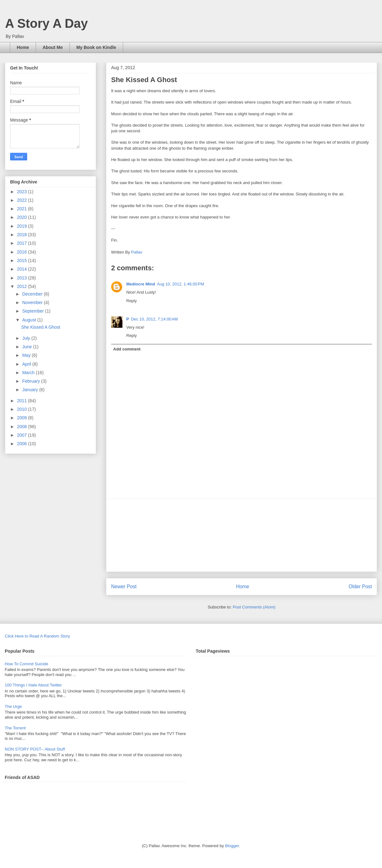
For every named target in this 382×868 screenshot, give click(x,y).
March (29, 373)
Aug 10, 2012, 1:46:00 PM (180, 284)
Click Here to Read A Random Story (37, 636)
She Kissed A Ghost (41, 327)
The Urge (13, 706)
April (27, 364)
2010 (23, 409)
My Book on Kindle (96, 47)
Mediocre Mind (141, 284)
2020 (23, 217)
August (30, 320)
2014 (23, 269)
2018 (23, 235)
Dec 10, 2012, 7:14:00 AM (155, 319)
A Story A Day (46, 23)
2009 (23, 418)
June (27, 347)
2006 (23, 444)
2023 (23, 192)
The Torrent (15, 728)
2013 (23, 278)
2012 (23, 286)
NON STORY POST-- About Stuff (35, 749)
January (31, 390)
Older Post (360, 587)
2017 (23, 243)
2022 (23, 200)
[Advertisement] (242, 535)
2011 (23, 401)
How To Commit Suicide (27, 664)
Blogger (232, 846)
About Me (53, 47)
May (27, 355)
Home (23, 47)
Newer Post (124, 587)
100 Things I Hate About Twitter (33, 685)
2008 (23, 427)
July (27, 338)
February (32, 381)
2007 (23, 435)
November (33, 302)
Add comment (127, 349)
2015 (23, 260)
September (33, 311)
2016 (23, 252)
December (33, 294)
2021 (23, 209)
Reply (131, 301)
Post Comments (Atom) (254, 607)
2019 (23, 226)
